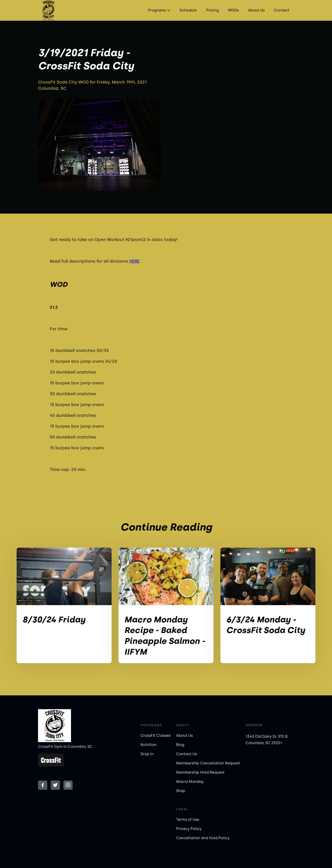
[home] (48, 10)
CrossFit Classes (156, 736)
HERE (134, 261)
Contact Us (187, 754)
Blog (180, 745)
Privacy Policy (189, 829)
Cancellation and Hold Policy (203, 838)
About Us (256, 10)
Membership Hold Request (200, 772)
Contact (282, 10)
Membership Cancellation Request (208, 763)
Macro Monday (190, 782)
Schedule (188, 10)
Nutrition (148, 745)
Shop (181, 791)
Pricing (212, 10)
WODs (233, 10)
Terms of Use (188, 820)
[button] (159, 10)
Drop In (147, 754)
